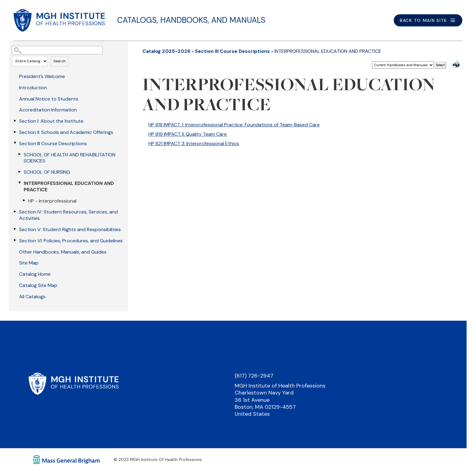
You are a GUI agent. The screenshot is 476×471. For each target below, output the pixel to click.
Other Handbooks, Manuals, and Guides (63, 252)
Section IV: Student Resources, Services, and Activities (68, 215)
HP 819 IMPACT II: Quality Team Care (188, 134)
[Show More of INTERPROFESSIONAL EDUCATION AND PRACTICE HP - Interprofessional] (19, 183)
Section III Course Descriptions (53, 143)
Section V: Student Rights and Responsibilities (70, 229)
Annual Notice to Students (49, 99)
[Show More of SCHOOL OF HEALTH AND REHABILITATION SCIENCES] (19, 154)
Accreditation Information (48, 110)
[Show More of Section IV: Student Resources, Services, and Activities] (15, 211)
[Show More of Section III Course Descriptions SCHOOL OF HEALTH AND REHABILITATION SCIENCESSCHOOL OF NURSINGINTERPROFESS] (15, 143)
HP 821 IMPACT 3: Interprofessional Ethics (194, 143)
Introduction (33, 88)
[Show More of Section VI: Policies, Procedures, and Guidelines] (15, 240)
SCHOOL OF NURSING (47, 172)
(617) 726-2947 (254, 376)
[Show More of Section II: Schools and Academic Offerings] (15, 132)
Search (59, 61)
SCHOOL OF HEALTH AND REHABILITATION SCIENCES (70, 158)
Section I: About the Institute (51, 121)
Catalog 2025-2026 (166, 51)
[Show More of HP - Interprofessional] (24, 200)
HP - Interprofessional (52, 201)
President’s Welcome (42, 76)
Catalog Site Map (38, 285)
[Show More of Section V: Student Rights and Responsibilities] (15, 229)
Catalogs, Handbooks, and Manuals (191, 20)
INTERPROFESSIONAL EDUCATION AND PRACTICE (69, 186)
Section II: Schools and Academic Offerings (66, 132)
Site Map (29, 263)
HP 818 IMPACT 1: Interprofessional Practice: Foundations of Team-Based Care (234, 125)
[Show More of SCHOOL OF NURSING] (19, 172)
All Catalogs (32, 297)
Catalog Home (35, 274)
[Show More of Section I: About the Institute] (15, 121)
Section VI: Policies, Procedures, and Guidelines (71, 241)
